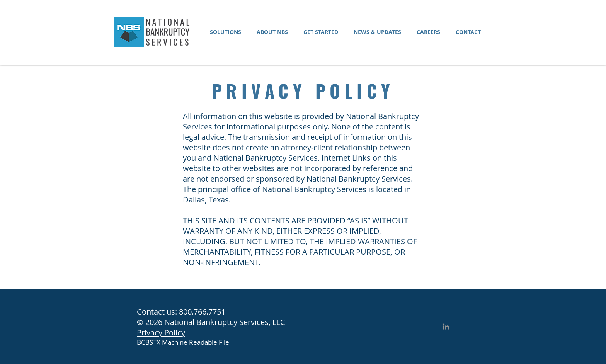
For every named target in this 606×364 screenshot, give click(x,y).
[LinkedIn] (446, 327)
